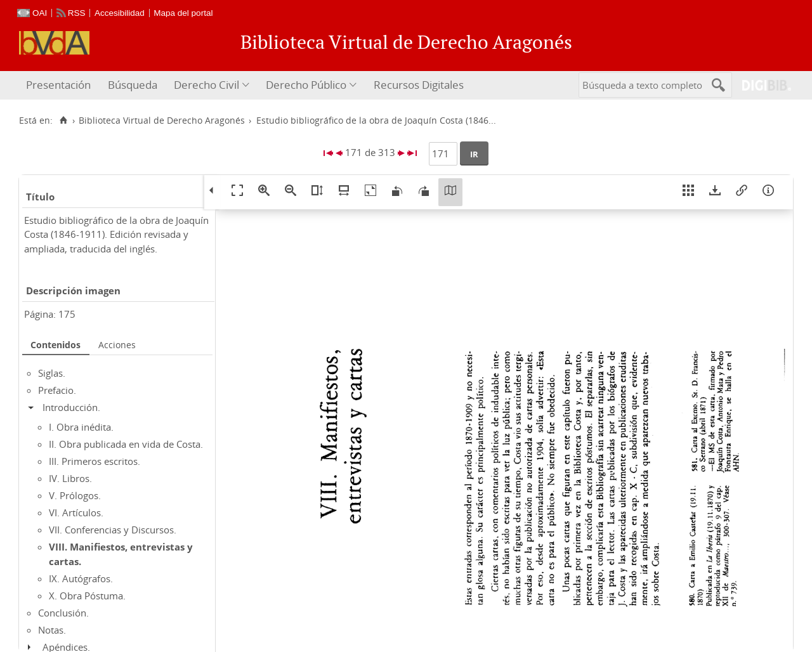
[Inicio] (63, 121)
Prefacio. (57, 390)
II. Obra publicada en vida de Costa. (126, 444)
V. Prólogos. (75, 495)
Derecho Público (306, 85)
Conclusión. (63, 613)
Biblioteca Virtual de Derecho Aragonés (162, 121)
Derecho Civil (206, 85)
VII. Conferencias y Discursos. (113, 530)
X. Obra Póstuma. (87, 596)
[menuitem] (60, 85)
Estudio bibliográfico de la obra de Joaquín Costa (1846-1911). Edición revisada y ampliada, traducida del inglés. (116, 234)
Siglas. (52, 373)
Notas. (52, 630)
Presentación (58, 85)
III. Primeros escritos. (95, 461)
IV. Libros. (70, 478)
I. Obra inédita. (81, 427)
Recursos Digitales (419, 85)
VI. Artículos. (76, 512)
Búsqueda (133, 85)
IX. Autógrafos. (81, 578)
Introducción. (71, 407)
